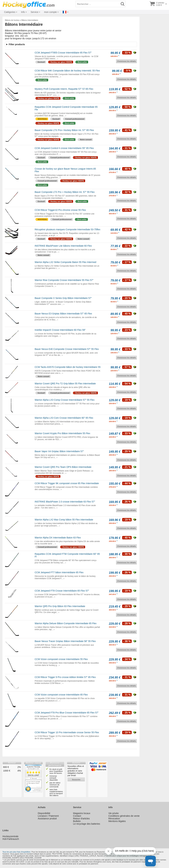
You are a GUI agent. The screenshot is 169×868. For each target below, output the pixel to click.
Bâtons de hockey (12, 20)
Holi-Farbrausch (11, 839)
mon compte (50, 12)
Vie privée (114, 813)
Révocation (114, 819)
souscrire (76, 780)
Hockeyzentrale (10, 836)
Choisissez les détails (126, 61)
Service (35, 12)
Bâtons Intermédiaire (30, 20)
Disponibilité (44, 813)
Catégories (10, 12)
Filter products (17, 44)
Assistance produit (47, 819)
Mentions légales (117, 821)
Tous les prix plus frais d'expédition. (17, 852)
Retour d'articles (81, 819)
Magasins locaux (82, 813)
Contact (77, 816)
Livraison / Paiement (48, 816)
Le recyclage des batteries (87, 824)
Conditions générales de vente (124, 816)
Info (23, 12)
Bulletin (77, 821)
